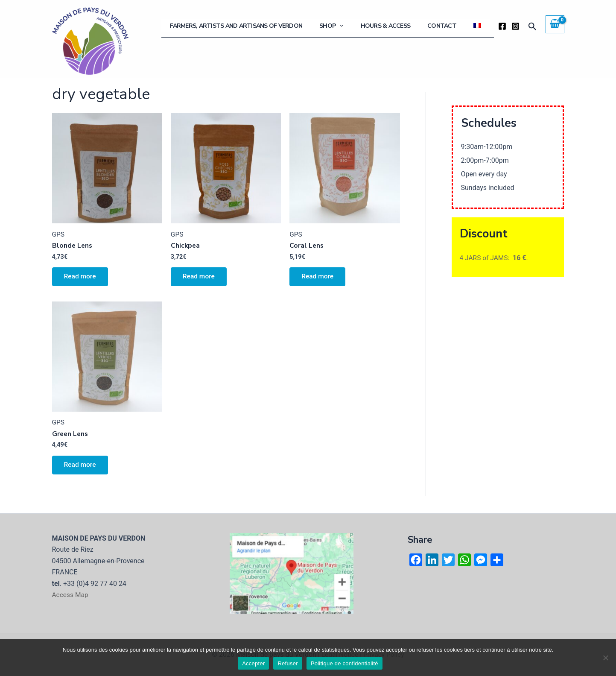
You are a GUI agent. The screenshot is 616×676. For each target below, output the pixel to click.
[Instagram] (515, 26)
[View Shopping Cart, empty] (555, 24)
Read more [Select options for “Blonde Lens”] (81, 278)
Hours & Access (407, 26)
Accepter (253, 663)
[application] (370, 26)
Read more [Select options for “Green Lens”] (81, 467)
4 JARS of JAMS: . (495, 258)
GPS (59, 234)
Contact (455, 26)
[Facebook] (502, 26)
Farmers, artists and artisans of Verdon (275, 26)
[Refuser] (605, 658)
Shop (362, 26)
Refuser (288, 663)
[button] (533, 27)
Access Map (71, 595)
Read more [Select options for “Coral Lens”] (319, 278)
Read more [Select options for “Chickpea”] (200, 278)
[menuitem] (482, 26)
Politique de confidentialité (344, 663)
